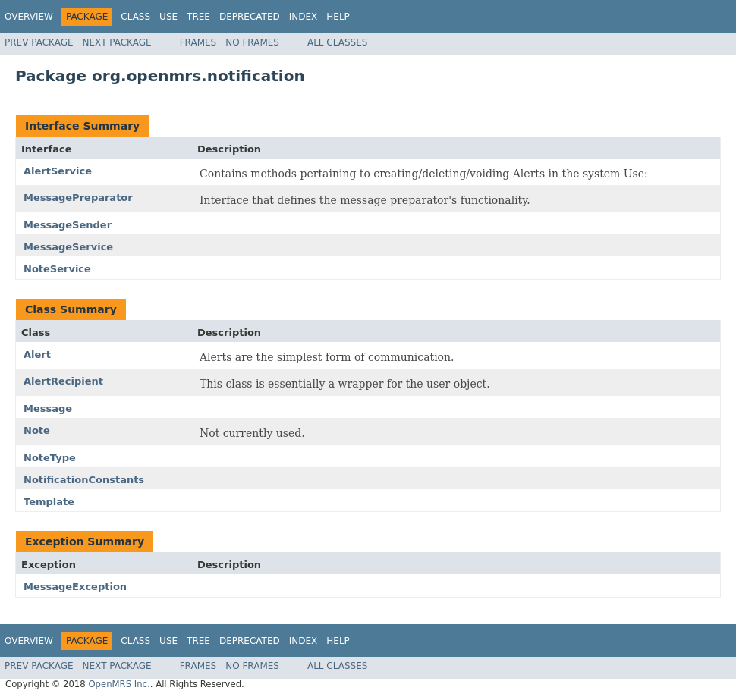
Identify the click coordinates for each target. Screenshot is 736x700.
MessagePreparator (78, 198)
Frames (198, 42)
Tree (198, 17)
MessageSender (68, 225)
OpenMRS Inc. (119, 684)
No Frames (252, 42)
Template (49, 502)
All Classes (337, 42)
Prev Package (39, 42)
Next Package (117, 42)
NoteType (50, 458)
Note (37, 430)
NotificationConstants (84, 480)
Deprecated (250, 17)
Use (168, 17)
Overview (29, 17)
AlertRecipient (63, 381)
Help (338, 17)
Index (304, 17)
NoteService (57, 269)
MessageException (75, 587)
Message (48, 408)
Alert (37, 355)
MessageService (68, 247)
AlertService (58, 171)
